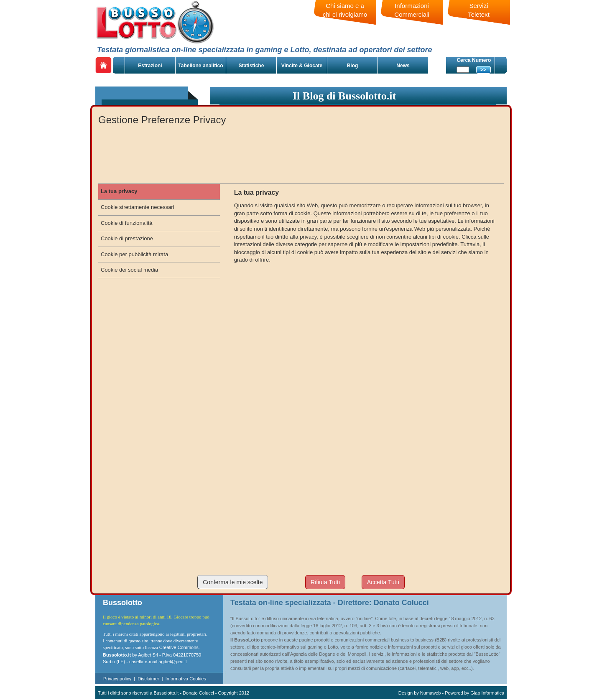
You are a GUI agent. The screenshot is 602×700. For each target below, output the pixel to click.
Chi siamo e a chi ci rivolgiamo (345, 10)
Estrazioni (150, 66)
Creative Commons (179, 647)
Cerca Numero (474, 60)
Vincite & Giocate (302, 66)
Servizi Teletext (479, 10)
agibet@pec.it (172, 662)
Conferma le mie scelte (233, 582)
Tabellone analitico (200, 66)
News (403, 66)
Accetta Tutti (383, 582)
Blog (353, 66)
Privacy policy (117, 679)
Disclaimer (148, 679)
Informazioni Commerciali (412, 10)
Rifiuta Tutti (325, 582)
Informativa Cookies (186, 679)
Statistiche (251, 66)
